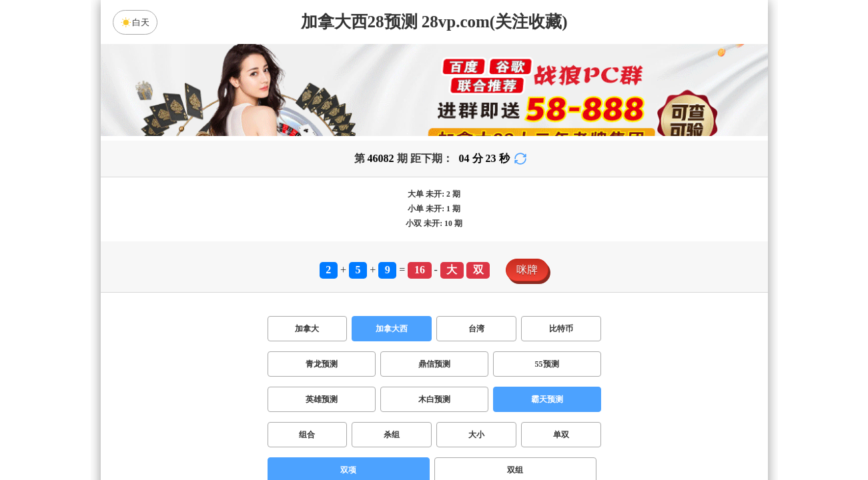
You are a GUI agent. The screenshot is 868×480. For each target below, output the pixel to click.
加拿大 (307, 329)
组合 (307, 435)
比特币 (561, 329)
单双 (561, 435)
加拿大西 (392, 329)
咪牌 (527, 270)
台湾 (476, 329)
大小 (476, 435)
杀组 (392, 435)
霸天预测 (547, 399)
